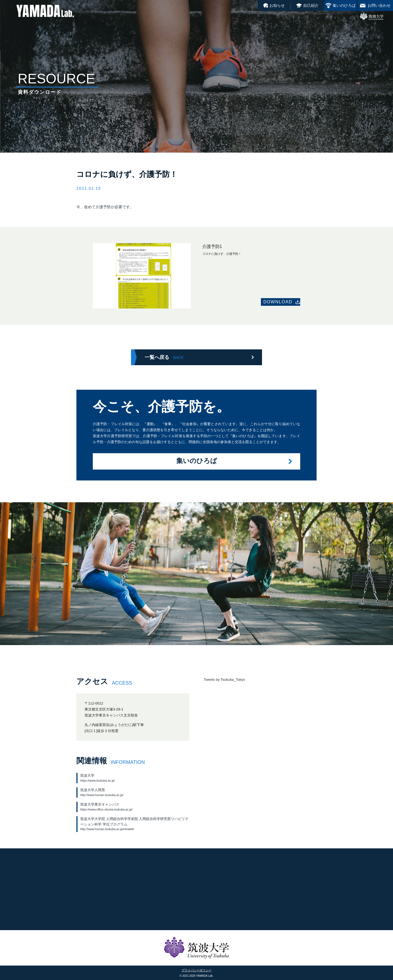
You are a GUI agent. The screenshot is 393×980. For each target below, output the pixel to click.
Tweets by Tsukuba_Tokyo (224, 680)
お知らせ (277, 5)
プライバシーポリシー (196, 970)
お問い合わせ (379, 5)
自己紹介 (311, 5)
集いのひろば (344, 5)
